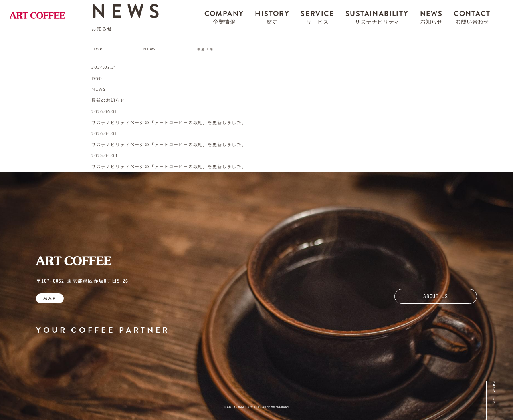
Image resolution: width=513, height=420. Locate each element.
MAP (50, 298)
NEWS (431, 19)
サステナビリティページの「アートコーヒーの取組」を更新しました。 (169, 123)
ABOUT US (436, 296)
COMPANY (224, 19)
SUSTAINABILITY (377, 19)
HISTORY (272, 19)
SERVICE (317, 19)
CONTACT (472, 19)
